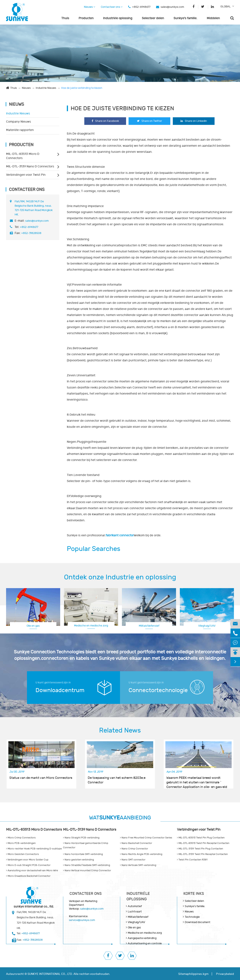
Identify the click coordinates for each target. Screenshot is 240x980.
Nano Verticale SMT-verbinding (138, 865)
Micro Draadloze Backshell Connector (28, 876)
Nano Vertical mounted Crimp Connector (87, 870)
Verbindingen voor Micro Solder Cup (27, 860)
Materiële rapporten (20, 130)
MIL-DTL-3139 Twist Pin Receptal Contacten (202, 854)
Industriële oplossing (118, 18)
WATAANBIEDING (120, 818)
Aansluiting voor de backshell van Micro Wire (32, 870)
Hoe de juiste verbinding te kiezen (82, 88)
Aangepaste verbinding (142, 938)
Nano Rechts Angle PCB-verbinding (141, 854)
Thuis (65, 18)
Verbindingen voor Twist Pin (26, 175)
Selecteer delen (153, 18)
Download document (198, 922)
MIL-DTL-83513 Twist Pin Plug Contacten (201, 838)
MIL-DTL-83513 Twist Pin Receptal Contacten (203, 843)
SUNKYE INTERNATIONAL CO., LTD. (50, 974)
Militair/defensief (149, 626)
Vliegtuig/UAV (136, 922)
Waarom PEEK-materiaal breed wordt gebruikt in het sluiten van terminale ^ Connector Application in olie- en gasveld (197, 780)
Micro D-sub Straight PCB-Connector (28, 865)
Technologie (192, 917)
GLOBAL (226, 7)
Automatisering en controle (145, 943)
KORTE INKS (194, 894)
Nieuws (90, 7)
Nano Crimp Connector (134, 849)
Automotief (135, 906)
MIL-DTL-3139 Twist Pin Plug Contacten (200, 849)
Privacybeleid (225, 974)
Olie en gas (33, 626)
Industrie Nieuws (46, 88)
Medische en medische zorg (91, 626)
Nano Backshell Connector (136, 843)
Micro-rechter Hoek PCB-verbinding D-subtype (34, 849)
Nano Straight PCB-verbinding (81, 838)
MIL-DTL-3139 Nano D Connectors (30, 166)
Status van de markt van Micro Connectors (41, 778)
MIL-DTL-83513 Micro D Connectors (23, 156)
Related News (120, 730)
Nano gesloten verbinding (79, 860)
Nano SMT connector (133, 860)
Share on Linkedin (194, 121)
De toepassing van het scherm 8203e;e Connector (117, 780)
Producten (86, 18)
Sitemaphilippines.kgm (193, 974)
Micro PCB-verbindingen (21, 843)
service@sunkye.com (82, 920)
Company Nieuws (19, 122)
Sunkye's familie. (185, 18)
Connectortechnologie (158, 690)
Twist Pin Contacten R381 (192, 860)
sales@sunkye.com (172, 7)
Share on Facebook (105, 121)
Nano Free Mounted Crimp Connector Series (146, 838)
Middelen (213, 18)
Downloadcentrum (60, 690)
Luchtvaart (207, 625)
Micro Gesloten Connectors (22, 854)
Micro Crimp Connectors (21, 838)
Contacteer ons (112, 7)
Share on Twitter (150, 121)
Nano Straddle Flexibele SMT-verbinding (87, 865)
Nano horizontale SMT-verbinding (83, 854)
